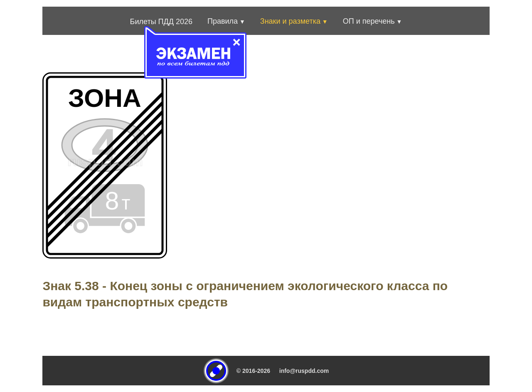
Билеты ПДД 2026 (161, 22)
